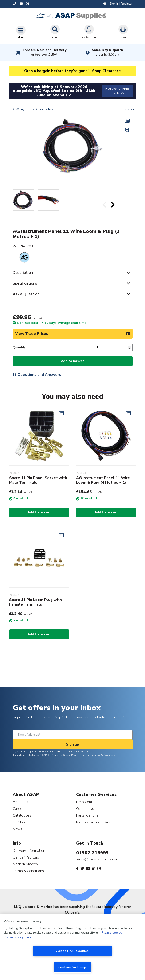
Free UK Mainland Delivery (44, 52)
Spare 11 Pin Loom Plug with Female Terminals (35, 602)
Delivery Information (29, 850)
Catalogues (22, 815)
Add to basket (72, 361)
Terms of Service (100, 755)
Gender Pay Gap (26, 857)
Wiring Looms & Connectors (35, 109)
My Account (89, 32)
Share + (130, 109)
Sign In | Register (118, 4)
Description (23, 273)
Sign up (72, 744)
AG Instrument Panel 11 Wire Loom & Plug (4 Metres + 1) (103, 480)
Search (55, 32)
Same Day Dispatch (107, 52)
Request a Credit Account (97, 822)
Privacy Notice (79, 751)
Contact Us (85, 809)
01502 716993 (92, 853)
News (18, 829)
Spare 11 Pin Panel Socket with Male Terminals (38, 480)
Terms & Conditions (28, 871)
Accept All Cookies (72, 951)
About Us (20, 802)
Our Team (21, 822)
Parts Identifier (88, 815)
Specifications (25, 283)
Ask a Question (26, 294)
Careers (19, 809)
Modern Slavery (25, 864)
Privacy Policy (78, 755)
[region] (72, 947)
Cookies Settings (73, 967)
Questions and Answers (37, 375)
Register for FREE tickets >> (117, 91)
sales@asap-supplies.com (98, 859)
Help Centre (86, 802)
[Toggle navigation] (21, 32)
